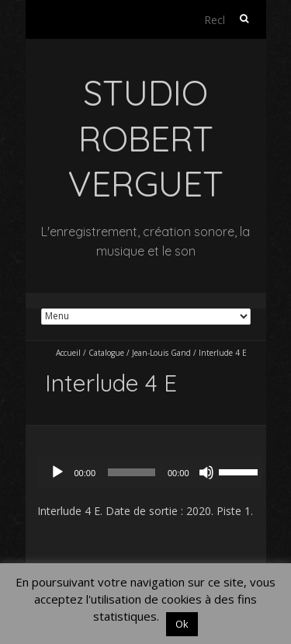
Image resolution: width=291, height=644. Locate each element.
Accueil (68, 353)
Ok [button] (182, 624)
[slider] (132, 472)
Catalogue (106, 353)
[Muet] (206, 472)
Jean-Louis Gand (161, 353)
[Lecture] (57, 472)
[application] (154, 472)
